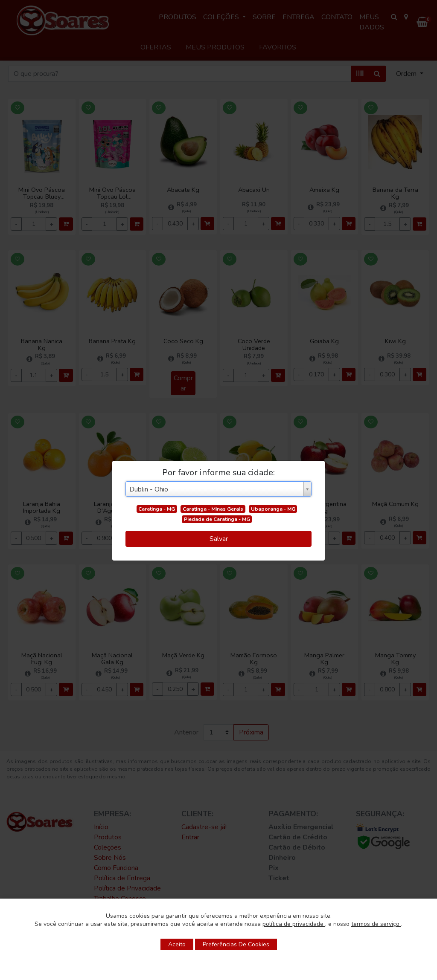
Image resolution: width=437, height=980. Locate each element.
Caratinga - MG (157, 509)
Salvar (219, 539)
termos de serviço (376, 924)
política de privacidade (294, 924)
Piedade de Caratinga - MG (217, 519)
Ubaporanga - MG (273, 509)
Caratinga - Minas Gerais (213, 509)
